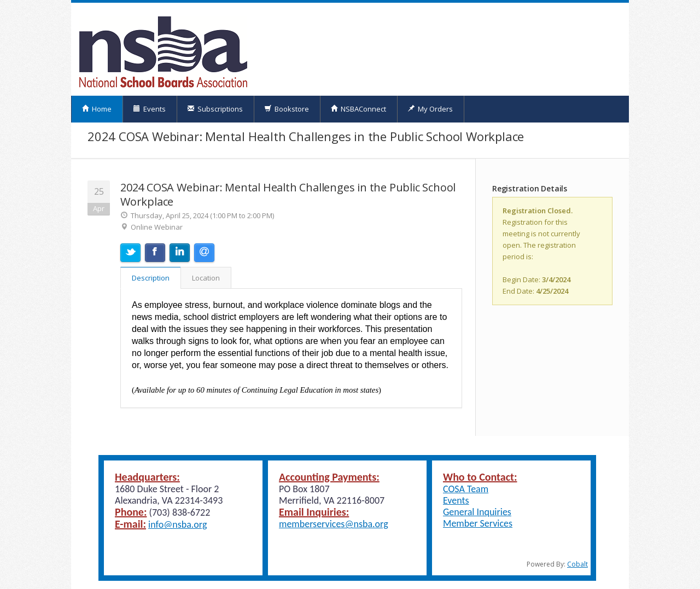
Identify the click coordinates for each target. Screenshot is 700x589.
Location (206, 278)
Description (151, 278)
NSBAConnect (358, 109)
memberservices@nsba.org (334, 524)
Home (97, 109)
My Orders (430, 109)
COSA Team (466, 489)
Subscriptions (215, 109)
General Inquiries (477, 512)
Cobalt (577, 564)
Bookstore (287, 109)
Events (149, 109)
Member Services (478, 523)
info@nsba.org (177, 524)
